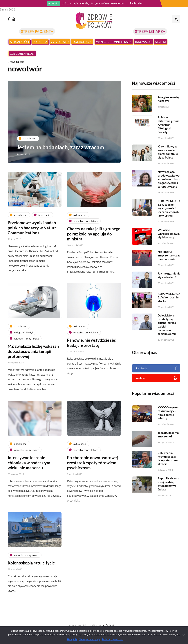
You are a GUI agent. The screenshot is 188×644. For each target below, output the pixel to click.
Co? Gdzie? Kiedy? (22, 54)
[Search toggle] (176, 19)
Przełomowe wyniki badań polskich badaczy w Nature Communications (32, 239)
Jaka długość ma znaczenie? (168, 440)
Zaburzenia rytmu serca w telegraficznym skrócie (168, 464)
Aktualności (19, 42)
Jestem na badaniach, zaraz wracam (61, 147)
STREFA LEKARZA (150, 31)
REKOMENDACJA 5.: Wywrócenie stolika (170, 303)
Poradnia (40, 42)
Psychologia (82, 42)
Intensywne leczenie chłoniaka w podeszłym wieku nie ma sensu (29, 474)
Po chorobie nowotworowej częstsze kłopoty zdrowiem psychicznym (92, 474)
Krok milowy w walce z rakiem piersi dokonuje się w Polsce (168, 157)
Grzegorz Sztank (104, 625)
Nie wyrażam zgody (89, 639)
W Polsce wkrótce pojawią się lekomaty (169, 239)
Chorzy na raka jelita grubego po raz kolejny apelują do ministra (94, 245)
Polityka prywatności (112, 639)
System (161, 42)
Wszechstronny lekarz (114, 42)
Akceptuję (72, 639)
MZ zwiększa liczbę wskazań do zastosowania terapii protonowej (33, 362)
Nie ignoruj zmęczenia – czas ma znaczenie (169, 261)
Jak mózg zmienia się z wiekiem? (169, 280)
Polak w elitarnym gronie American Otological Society (169, 130)
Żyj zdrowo (60, 42)
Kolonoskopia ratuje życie (31, 574)
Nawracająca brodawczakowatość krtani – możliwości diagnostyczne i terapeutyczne (171, 184)
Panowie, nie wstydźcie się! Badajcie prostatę (92, 354)
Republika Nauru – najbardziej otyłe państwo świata (169, 489)
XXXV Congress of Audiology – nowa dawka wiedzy (168, 418)
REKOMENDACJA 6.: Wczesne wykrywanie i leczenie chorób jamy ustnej (170, 213)
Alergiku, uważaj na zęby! (169, 99)
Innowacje (143, 42)
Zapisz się (136, 3)
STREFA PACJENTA (37, 31)
